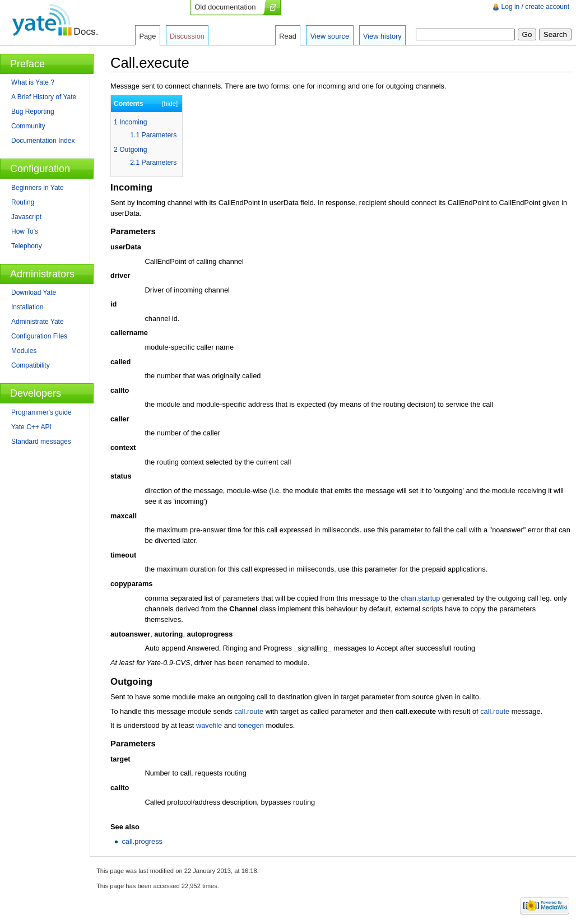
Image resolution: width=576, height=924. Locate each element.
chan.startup (420, 598)
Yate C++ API (31, 427)
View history (382, 36)
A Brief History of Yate (44, 97)
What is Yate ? (33, 82)
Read (288, 36)
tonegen (251, 725)
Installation (27, 307)
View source (330, 36)
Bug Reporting (33, 112)
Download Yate (34, 292)
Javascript (26, 217)
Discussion (187, 36)
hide (170, 104)
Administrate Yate (38, 322)
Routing (23, 202)
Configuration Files (39, 336)
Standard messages (41, 442)
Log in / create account (535, 7)
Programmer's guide (41, 412)
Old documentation (225, 7)
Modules (24, 351)
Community (28, 126)
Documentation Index (43, 141)
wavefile (209, 725)
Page (147, 36)
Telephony (27, 246)
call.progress (142, 841)
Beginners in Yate (38, 188)
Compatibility (31, 365)
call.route (249, 711)
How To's (25, 231)
